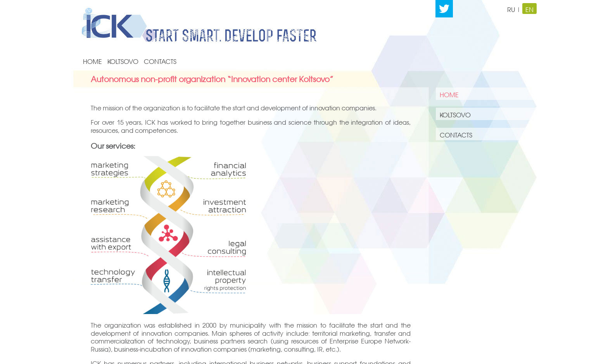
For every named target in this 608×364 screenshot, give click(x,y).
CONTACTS (160, 60)
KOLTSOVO (123, 60)
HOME (92, 60)
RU (511, 9)
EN (529, 9)
